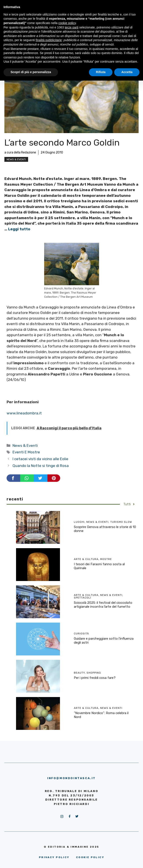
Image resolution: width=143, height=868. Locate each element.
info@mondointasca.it (71, 778)
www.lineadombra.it (24, 413)
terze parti (72, 27)
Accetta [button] (127, 72)
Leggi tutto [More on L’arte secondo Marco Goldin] (19, 229)
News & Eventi (16, 159)
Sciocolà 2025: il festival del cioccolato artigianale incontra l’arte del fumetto (103, 605)
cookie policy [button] (67, 23)
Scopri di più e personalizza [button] (31, 72)
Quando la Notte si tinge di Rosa (41, 466)
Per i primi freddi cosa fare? (95, 678)
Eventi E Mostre (26, 452)
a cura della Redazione (20, 152)
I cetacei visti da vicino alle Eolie (40, 459)
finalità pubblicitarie (49, 40)
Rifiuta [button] (101, 72)
